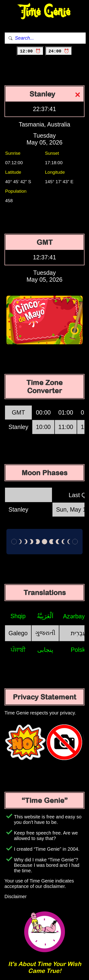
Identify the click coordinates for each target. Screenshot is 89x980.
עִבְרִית (79, 633)
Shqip (18, 616)
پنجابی (45, 650)
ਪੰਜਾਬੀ (18, 650)
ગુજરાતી (45, 633)
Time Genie (44, 12)
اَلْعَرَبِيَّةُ (45, 616)
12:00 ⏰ (30, 51)
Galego (18, 633)
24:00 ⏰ (59, 51)
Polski (79, 650)
